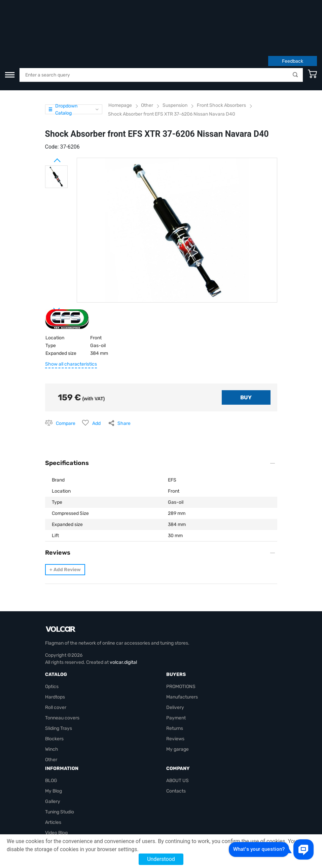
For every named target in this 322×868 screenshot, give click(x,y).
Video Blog (56, 791)
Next (48, 266)
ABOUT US (177, 739)
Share (124, 382)
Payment (176, 676)
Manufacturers (182, 656)
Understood (161, 859)
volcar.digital (123, 621)
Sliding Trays (59, 687)
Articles (53, 781)
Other (51, 718)
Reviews (175, 697)
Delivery (175, 666)
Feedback (293, 20)
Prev (48, 116)
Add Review (65, 528)
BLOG (51, 739)
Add (96, 382)
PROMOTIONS (181, 645)
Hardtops (55, 656)
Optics (52, 645)
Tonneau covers (62, 676)
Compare (66, 382)
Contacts (176, 750)
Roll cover (56, 666)
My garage (177, 708)
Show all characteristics (71, 323)
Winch (52, 708)
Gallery (53, 760)
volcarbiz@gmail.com (68, 823)
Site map (55, 802)
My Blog (53, 750)
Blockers (54, 697)
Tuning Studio (60, 770)
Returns (175, 687)
